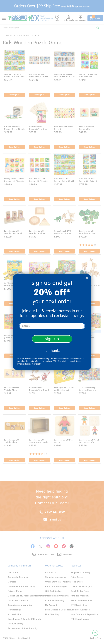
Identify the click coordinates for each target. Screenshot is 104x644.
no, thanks (52, 351)
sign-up (52, 339)
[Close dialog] (87, 278)
